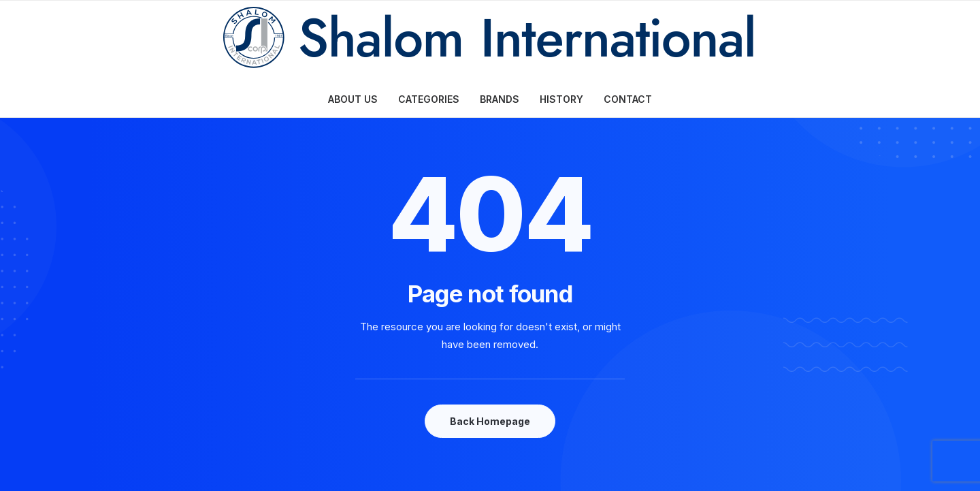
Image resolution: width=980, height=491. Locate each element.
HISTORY (561, 99)
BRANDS (500, 99)
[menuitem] (357, 99)
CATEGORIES (429, 99)
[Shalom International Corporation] (490, 41)
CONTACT (628, 99)
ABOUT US (353, 99)
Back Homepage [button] (490, 421)
